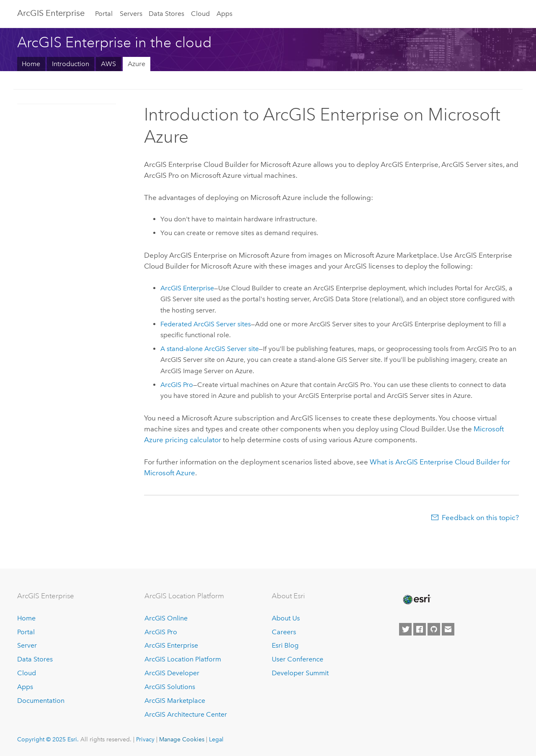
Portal (104, 14)
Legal (216, 739)
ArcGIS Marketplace (175, 701)
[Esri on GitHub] (434, 629)
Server (27, 645)
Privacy (145, 739)
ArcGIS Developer (172, 673)
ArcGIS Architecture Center (186, 714)
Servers (131, 14)
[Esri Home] (416, 600)
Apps (224, 14)
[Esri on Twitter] (405, 629)
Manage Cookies (182, 739)
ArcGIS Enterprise (51, 13)
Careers (284, 632)
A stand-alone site (210, 349)
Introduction (71, 64)
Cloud (200, 14)
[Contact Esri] (448, 629)
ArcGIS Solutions (170, 687)
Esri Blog (285, 645)
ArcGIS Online (166, 618)
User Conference (298, 659)
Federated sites (206, 324)
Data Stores (166, 14)
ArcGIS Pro (161, 632)
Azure (137, 64)
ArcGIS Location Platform (183, 659)
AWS (108, 64)
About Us (286, 618)
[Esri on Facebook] (420, 629)
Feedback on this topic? (480, 518)
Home (31, 64)
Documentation (41, 701)
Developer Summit (300, 673)
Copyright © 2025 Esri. (48, 739)
